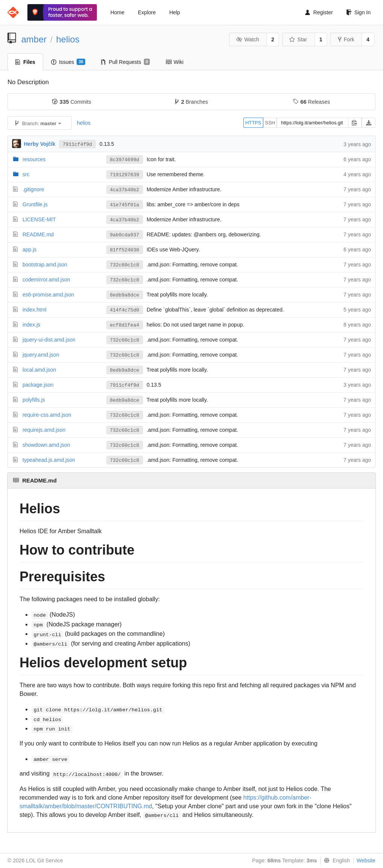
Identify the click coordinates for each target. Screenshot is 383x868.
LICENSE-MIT (39, 219)
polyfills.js (34, 400)
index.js (31, 325)
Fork (346, 39)
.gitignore (33, 189)
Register (319, 12)
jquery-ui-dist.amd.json (49, 340)
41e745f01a (125, 205)
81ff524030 (125, 250)
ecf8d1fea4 (125, 325)
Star (298, 39)
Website (366, 860)
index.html (35, 310)
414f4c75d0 (125, 310)
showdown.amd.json (46, 445)
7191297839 (125, 175)
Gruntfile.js (35, 204)
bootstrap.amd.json (45, 265)
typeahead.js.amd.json (49, 460)
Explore (147, 12)
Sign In (358, 12)
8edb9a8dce (125, 295)
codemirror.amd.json (46, 280)
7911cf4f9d (77, 144)
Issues (68, 62)
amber (34, 39)
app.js (29, 250)
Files (25, 62)
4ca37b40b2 (125, 190)
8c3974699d (125, 160)
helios (68, 39)
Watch (247, 39)
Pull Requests (126, 62)
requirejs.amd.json (44, 430)
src (26, 174)
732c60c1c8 (125, 265)
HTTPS (253, 123)
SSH (270, 123)
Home (117, 12)
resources (34, 159)
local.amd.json (39, 370)
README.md (38, 234)
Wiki (174, 62)
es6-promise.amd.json (48, 295)
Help (175, 12)
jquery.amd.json (41, 355)
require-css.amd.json (47, 415)
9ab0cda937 (125, 235)
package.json (38, 385)
